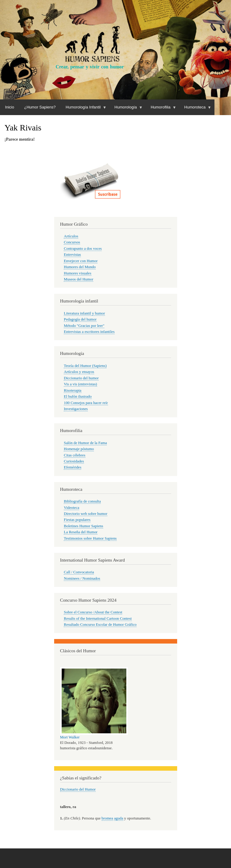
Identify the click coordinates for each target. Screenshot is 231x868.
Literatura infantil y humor (84, 313)
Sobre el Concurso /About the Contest (93, 612)
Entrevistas (72, 255)
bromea (107, 818)
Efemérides (72, 467)
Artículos (71, 236)
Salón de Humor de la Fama (85, 443)
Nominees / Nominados (82, 578)
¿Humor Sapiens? (40, 107)
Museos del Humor (79, 279)
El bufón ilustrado (78, 396)
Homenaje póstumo (79, 449)
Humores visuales (77, 273)
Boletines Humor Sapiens (83, 526)
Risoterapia (72, 390)
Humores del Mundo (80, 267)
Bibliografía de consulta (82, 501)
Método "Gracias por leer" (84, 326)
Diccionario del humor (81, 378)
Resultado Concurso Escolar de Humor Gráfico (100, 625)
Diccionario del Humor (78, 789)
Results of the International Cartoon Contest (98, 619)
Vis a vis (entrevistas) (80, 384)
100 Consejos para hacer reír (86, 403)
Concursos (72, 242)
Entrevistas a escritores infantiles (89, 332)
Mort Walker (70, 737)
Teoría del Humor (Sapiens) (85, 366)
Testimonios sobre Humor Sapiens (90, 538)
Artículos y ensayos (79, 372)
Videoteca (71, 508)
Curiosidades (74, 461)
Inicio (10, 107)
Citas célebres (74, 455)
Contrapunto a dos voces (83, 249)
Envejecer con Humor (81, 261)
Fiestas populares (77, 520)
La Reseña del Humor (81, 532)
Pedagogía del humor (80, 319)
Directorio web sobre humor (85, 514)
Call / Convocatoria (79, 572)
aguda (119, 818)
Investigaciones (76, 409)
